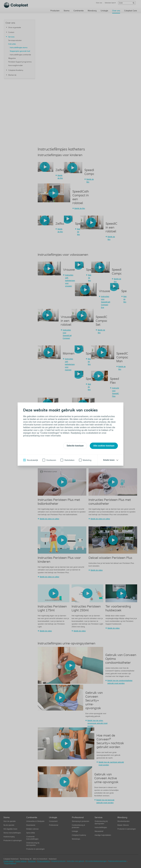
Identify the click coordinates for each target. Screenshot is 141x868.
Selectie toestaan (75, 446)
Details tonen (109, 460)
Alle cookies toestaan (104, 446)
